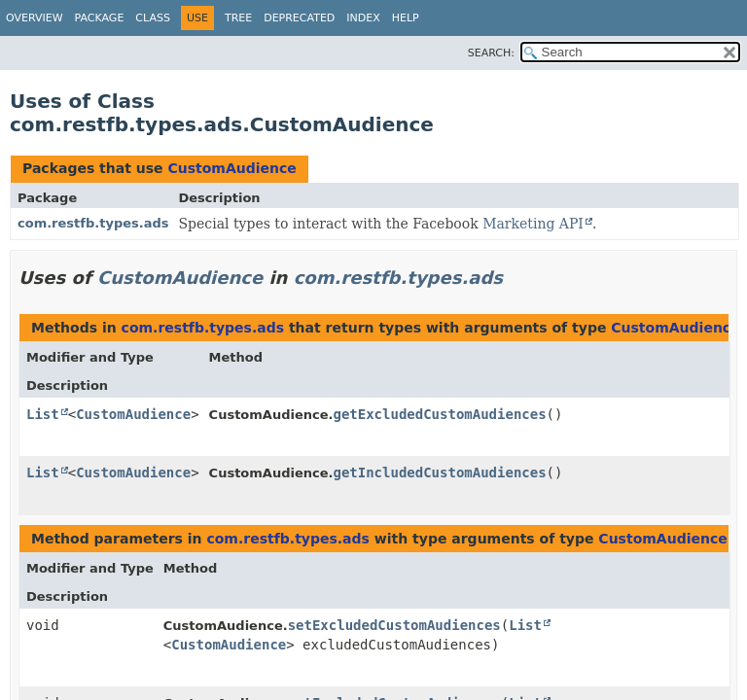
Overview (35, 18)
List (43, 414)
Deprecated (299, 18)
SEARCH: (491, 53)
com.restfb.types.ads (93, 223)
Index (363, 18)
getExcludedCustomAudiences (439, 414)
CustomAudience (231, 168)
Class (153, 18)
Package (100, 18)
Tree (238, 18)
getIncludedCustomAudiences (439, 472)
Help (406, 18)
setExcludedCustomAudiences (394, 625)
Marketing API (533, 224)
